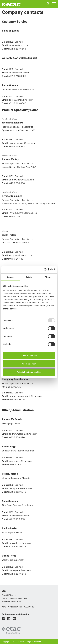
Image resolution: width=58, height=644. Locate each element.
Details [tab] (29, 277)
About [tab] (48, 277)
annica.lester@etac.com (21, 543)
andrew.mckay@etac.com (22, 180)
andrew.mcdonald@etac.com (23, 434)
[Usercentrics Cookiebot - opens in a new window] (44, 270)
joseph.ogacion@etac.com (23, 143)
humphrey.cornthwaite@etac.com (25, 396)
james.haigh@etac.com (20, 461)
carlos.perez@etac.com (20, 570)
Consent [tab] (10, 277)
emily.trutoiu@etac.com (20, 255)
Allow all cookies (29, 356)
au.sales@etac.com (18, 45)
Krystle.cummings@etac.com (24, 213)
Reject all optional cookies (29, 372)
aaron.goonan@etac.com (21, 100)
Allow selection (29, 364)
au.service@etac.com (19, 72)
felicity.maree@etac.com (21, 488)
